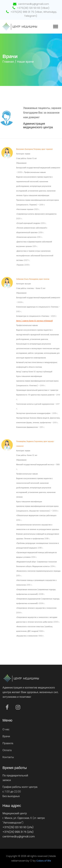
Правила (8, 743)
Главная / (9, 62)
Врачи (6, 736)
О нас (6, 729)
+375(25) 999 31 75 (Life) (18, 832)
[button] (55, 26)
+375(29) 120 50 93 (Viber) (31, 8)
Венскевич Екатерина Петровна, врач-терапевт (35, 149)
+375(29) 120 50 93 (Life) (18, 827)
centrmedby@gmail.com (31, 4)
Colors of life (44, 861)
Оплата (7, 750)
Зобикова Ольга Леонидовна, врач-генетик (33, 279)
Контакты (8, 757)
